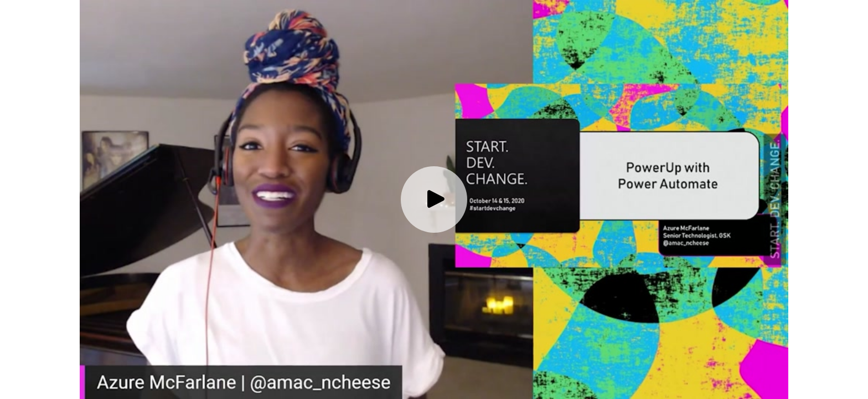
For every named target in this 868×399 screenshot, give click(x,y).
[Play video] (434, 199)
